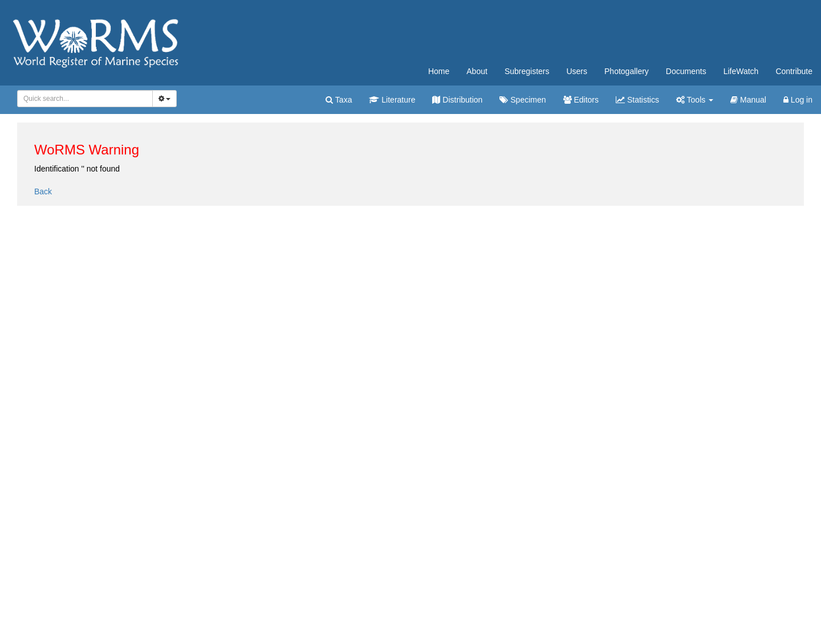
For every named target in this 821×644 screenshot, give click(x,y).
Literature (392, 100)
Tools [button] (695, 100)
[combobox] (85, 99)
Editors (581, 100)
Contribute (794, 71)
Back (43, 191)
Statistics (637, 100)
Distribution (457, 100)
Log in (798, 100)
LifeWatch (741, 71)
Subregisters (527, 71)
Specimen (523, 100)
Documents (686, 71)
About (477, 71)
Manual (748, 100)
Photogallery (627, 71)
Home (439, 71)
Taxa (339, 100)
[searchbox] (83, 99)
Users (577, 71)
